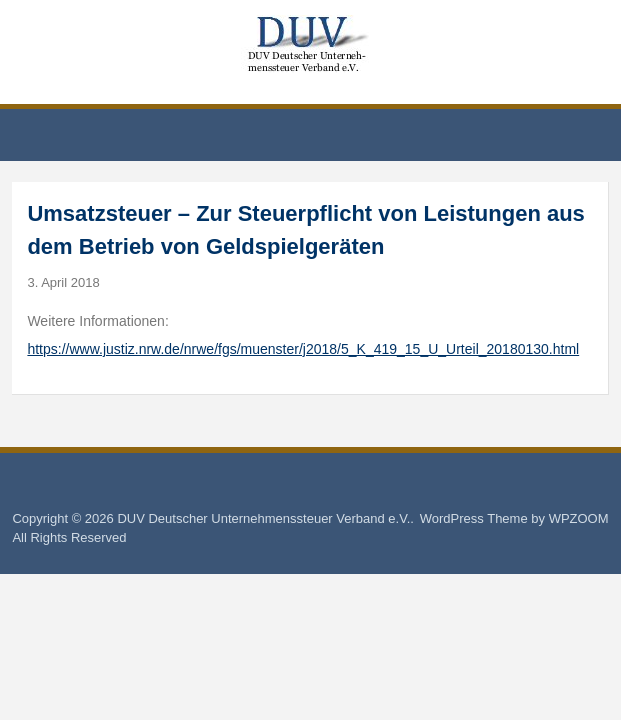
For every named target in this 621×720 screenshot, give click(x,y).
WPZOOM (579, 518)
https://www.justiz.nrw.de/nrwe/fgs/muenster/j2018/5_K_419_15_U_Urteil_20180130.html (303, 349)
